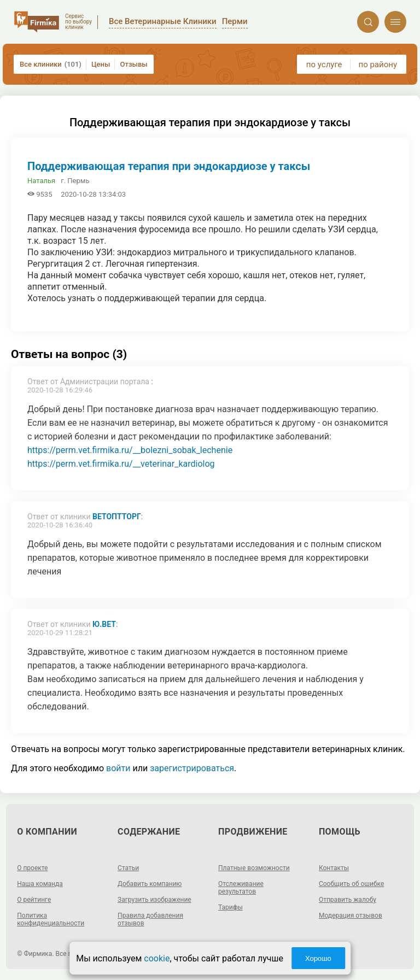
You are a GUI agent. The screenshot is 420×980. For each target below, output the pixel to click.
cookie (157, 958)
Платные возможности (254, 868)
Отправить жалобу (348, 900)
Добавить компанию (150, 884)
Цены (101, 64)
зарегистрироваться (192, 768)
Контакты (334, 868)
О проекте (32, 868)
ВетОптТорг (117, 517)
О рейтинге (34, 900)
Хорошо (318, 958)
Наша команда (40, 884)
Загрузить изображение (154, 900)
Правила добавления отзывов (150, 919)
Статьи (128, 868)
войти (118, 768)
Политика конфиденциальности (51, 919)
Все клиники (51, 64)
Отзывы (133, 64)
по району (378, 64)
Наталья (41, 181)
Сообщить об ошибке (351, 884)
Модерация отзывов (351, 916)
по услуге (324, 64)
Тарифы (231, 907)
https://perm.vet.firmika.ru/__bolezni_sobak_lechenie (130, 450)
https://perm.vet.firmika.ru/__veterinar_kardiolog (121, 464)
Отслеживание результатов (241, 888)
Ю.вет (104, 624)
